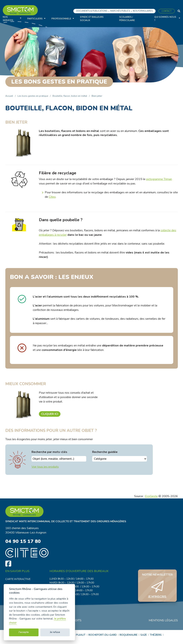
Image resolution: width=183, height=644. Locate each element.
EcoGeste (151, 496)
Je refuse (55, 632)
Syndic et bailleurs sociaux (92, 19)
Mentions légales (163, 621)
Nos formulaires (143, 11)
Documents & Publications (92, 11)
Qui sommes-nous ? (165, 19)
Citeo (52, 197)
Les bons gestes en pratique (33, 96)
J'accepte (24, 632)
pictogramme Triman (159, 179)
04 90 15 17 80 (24, 542)
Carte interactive (18, 580)
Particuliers (35, 19)
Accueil (9, 96)
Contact (167, 11)
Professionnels (61, 19)
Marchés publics (120, 11)
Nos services (8, 19)
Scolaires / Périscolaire (127, 19)
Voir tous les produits (45, 467)
